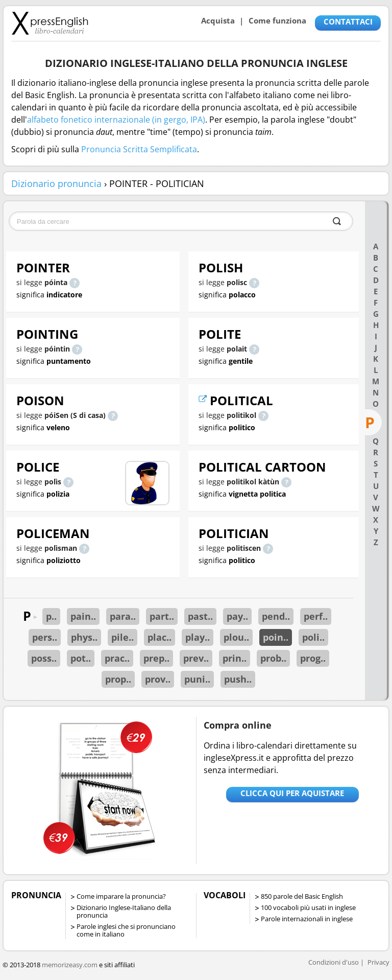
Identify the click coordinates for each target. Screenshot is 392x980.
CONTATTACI (348, 21)
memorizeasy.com (70, 965)
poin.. (276, 637)
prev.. (196, 658)
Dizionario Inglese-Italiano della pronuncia (124, 911)
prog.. (313, 658)
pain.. (83, 616)
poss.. (44, 658)
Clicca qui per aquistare (292, 793)
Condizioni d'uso (334, 962)
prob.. (273, 658)
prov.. (158, 679)
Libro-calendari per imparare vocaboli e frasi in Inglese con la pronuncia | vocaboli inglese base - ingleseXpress (50, 23)
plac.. (160, 637)
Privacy (378, 962)
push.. (238, 679)
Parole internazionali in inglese (307, 919)
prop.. (118, 679)
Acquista (218, 20)
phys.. (84, 637)
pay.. (237, 616)
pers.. (45, 637)
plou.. (236, 637)
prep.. (156, 658)
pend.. (276, 616)
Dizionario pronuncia (56, 183)
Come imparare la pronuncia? (121, 896)
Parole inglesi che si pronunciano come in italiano (126, 930)
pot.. (81, 658)
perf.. (316, 616)
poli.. (313, 637)
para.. (123, 616)
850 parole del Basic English (302, 896)
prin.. (235, 658)
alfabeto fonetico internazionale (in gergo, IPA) (116, 120)
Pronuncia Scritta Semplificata (139, 149)
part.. (162, 616)
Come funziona (277, 20)
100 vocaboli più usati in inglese (308, 907)
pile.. (122, 637)
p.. (51, 616)
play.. (198, 637)
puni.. (197, 679)
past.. (200, 616)
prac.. (117, 658)
